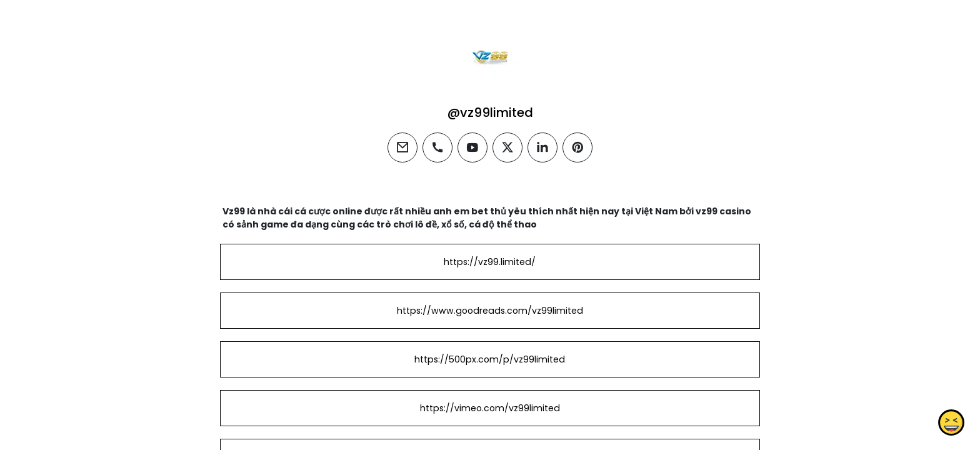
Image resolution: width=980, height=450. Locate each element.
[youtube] (472, 147)
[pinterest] (577, 147)
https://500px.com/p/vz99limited (490, 359)
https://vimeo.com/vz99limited (490, 408)
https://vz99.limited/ (490, 262)
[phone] (437, 147)
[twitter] (507, 147)
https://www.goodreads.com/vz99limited (490, 311)
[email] (402, 147)
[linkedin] (542, 147)
